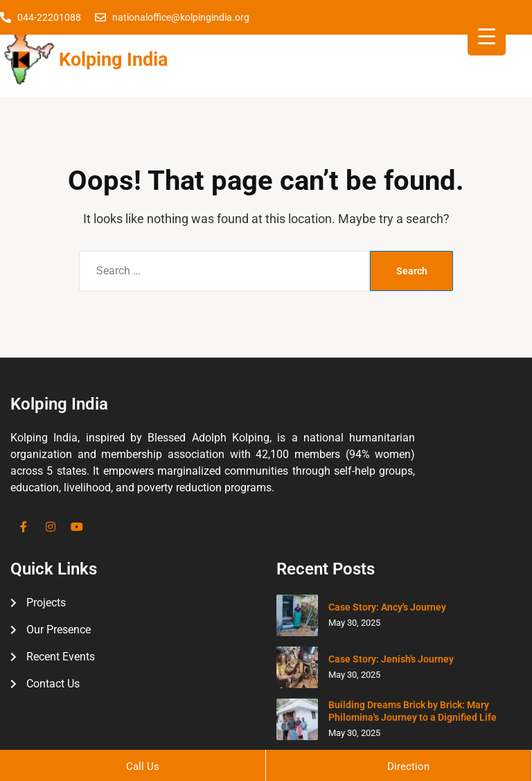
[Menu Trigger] (487, 36)
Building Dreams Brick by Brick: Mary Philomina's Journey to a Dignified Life (413, 711)
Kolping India (113, 60)
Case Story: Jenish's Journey (391, 659)
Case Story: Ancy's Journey (387, 607)
